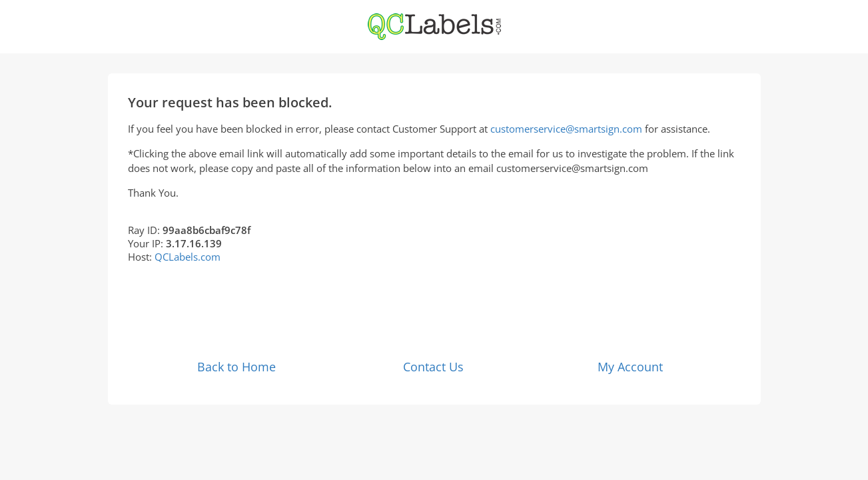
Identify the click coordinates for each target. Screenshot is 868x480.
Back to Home (236, 367)
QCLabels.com (188, 257)
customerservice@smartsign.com (566, 129)
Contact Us (433, 367)
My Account (630, 367)
